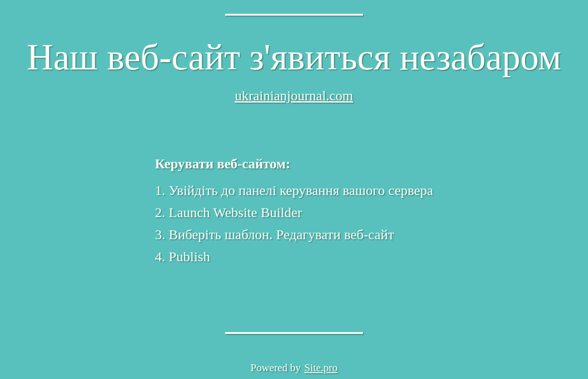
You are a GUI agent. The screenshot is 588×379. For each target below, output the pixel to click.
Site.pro (321, 368)
